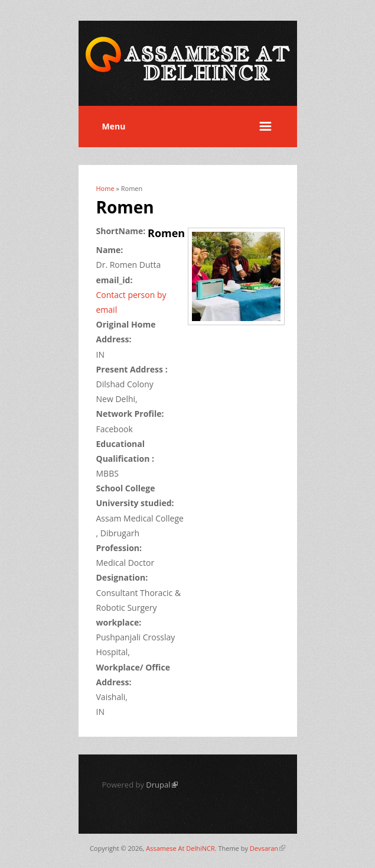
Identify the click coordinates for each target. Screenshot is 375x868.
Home (105, 188)
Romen (166, 233)
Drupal (162, 785)
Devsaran (268, 848)
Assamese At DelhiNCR (180, 848)
